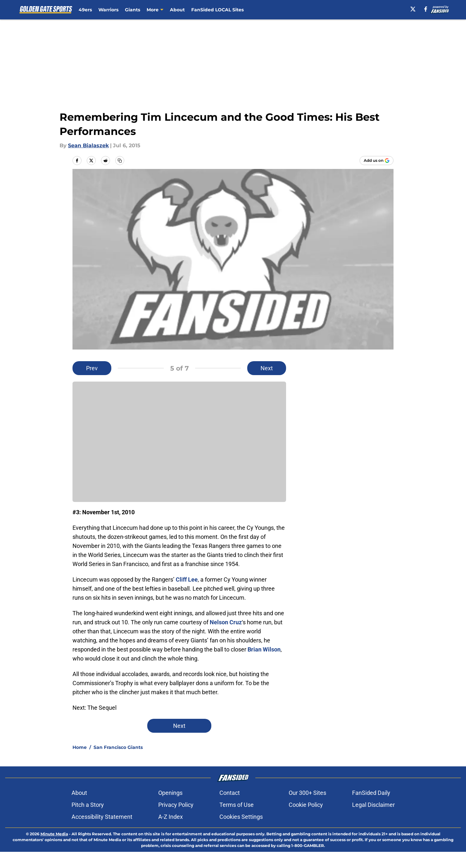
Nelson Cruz (226, 622)
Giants (133, 10)
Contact (230, 793)
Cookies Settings (241, 817)
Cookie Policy (306, 805)
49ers (85, 10)
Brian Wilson (264, 649)
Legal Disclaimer (373, 805)
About (177, 10)
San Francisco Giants (118, 747)
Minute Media (54, 834)
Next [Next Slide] (267, 368)
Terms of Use (237, 805)
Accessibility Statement (102, 817)
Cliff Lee (187, 579)
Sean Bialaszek (88, 145)
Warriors (108, 10)
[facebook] (426, 9)
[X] (413, 9)
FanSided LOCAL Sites (217, 10)
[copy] (120, 161)
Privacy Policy (176, 805)
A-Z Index (171, 817)
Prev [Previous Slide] (92, 368)
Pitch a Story (88, 805)
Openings (170, 793)
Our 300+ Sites (307, 793)
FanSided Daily (371, 793)
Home (80, 747)
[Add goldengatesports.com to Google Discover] (377, 161)
